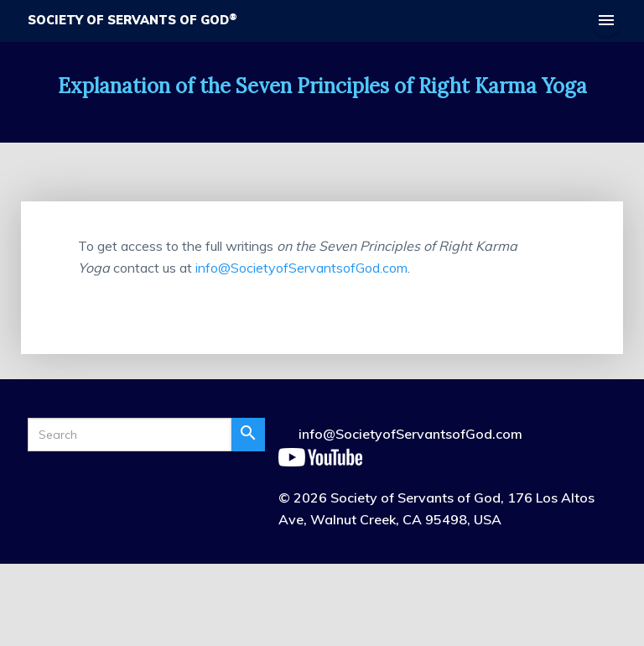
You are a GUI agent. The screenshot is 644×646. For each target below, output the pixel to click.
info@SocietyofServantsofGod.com (301, 268)
